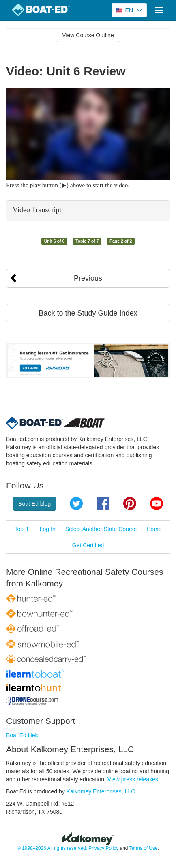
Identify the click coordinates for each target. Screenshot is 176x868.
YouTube (157, 503)
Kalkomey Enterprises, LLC (101, 791)
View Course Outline (88, 35)
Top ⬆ (22, 529)
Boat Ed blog (34, 504)
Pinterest (130, 503)
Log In (48, 529)
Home (154, 529)
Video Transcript (37, 210)
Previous (88, 278)
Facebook (103, 503)
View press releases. (134, 779)
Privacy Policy (103, 848)
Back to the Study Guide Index (88, 313)
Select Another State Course (101, 529)
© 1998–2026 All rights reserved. (52, 848)
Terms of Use (143, 848)
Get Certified (88, 545)
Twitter (76, 503)
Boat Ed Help (23, 735)
